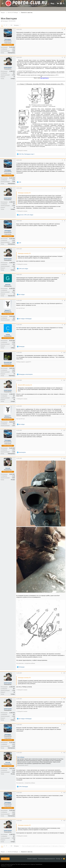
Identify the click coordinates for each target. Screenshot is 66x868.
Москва (13, 480)
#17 (64, 725)
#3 (65, 160)
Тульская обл (11, 296)
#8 (65, 300)
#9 (65, 325)
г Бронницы (12, 376)
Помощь (58, 859)
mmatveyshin (8, 67)
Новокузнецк (11, 53)
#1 (65, 29)
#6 (65, 249)
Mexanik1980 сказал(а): (24, 385)
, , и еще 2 (27, 154)
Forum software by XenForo (15, 864)
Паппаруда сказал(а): (23, 193)
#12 (64, 406)
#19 (64, 793)
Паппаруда (5, 21)
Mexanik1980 (8, 362)
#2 (65, 57)
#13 (64, 430)
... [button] (9, 25)
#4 (65, 188)
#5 (65, 221)
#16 (64, 699)
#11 (64, 380)
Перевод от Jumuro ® (7, 866)
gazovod (8, 285)
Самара (13, 78)
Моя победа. (21, 757)
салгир (8, 335)
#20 (64, 820)
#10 (64, 352)
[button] (3, 3)
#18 (64, 753)
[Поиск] (64, 3)
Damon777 (8, 310)
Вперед (16, 25)
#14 (64, 458)
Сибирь (13, 348)
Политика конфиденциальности (47, 859)
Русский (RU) (5, 859)
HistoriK (8, 468)
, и (26, 215)
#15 (64, 673)
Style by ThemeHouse (36, 864)
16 (11, 25)
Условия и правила (32, 859)
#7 (65, 275)
